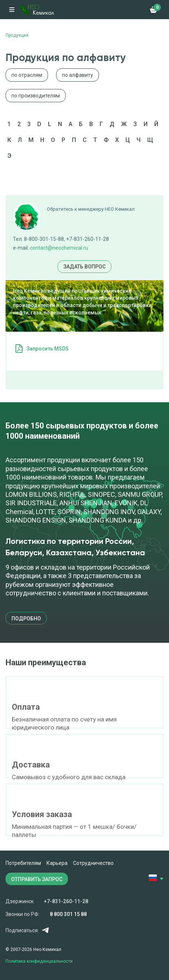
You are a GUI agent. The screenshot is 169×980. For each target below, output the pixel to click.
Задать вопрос (84, 267)
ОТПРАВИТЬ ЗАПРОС (37, 879)
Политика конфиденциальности (39, 961)
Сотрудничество (93, 863)
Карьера (57, 863)
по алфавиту (77, 75)
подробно (26, 619)
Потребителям (23, 863)
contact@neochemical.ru (59, 248)
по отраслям (27, 75)
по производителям (36, 96)
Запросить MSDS (48, 349)
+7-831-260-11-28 (66, 901)
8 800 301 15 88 (68, 914)
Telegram (45, 930)
